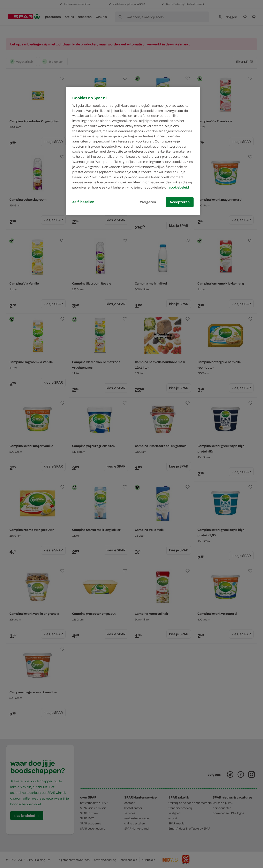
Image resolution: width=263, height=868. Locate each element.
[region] (133, 151)
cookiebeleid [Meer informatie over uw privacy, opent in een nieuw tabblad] (179, 187)
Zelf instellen (83, 202)
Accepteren (180, 202)
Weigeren (148, 202)
